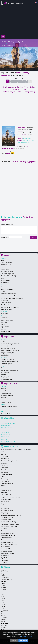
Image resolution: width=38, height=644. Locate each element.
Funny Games (5, 481)
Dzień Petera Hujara (7, 320)
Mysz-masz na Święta (7, 271)
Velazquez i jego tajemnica (9, 544)
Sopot (3, 616)
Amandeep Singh (26, 142)
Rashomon (5, 432)
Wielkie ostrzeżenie (7, 551)
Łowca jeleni (5, 562)
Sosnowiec (4, 618)
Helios (3, 409)
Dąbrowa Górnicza (6, 580)
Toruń (3, 621)
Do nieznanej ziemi (6, 364)
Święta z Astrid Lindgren (8, 535)
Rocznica (4, 325)
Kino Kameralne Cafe (7, 395)
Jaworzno (4, 587)
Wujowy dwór (5, 283)
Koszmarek (4, 492)
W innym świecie (6, 280)
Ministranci (4, 322)
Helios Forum (5, 391)
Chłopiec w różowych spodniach (10, 344)
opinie (28, 69)
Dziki (2, 477)
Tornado (4, 329)
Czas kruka (4, 291)
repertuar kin (8, 69)
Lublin (3, 595)
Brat (2, 260)
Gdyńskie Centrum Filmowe (9, 407)
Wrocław (4, 627)
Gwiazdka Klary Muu (7, 483)
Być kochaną (5, 456)
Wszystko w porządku (7, 353)
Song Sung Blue (6, 377)
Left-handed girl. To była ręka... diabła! (12, 298)
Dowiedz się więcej (27, 636)
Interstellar (5, 421)
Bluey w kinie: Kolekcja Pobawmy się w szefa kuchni (16, 450)
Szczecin (3, 620)
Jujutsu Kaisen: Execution (8, 348)
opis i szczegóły (17, 69)
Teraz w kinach (11, 447)
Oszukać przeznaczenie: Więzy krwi (11, 515)
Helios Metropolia (6, 393)
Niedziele (4, 375)
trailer (24, 69)
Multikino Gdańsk (6, 402)
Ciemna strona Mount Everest (10, 370)
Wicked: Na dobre (6, 331)
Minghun (5, 439)
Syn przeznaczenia (6, 309)
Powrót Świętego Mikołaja (9, 276)
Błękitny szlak (5, 318)
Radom (3, 608)
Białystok (4, 570)
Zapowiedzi (9, 337)
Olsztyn (3, 599)
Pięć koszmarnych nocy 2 (8, 274)
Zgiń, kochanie (5, 355)
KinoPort (4, 400)
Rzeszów (4, 614)
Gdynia (3, 583)
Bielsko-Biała (5, 572)
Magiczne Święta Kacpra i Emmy (10, 497)
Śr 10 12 (18, 81)
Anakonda (4, 368)
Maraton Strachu (7, 428)
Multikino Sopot (6, 413)
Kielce (3, 591)
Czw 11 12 (22, 81)
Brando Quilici (10, 45)
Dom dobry (4, 472)
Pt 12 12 (26, 81)
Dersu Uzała (5, 470)
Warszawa (4, 625)
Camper (3, 341)
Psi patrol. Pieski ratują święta (10, 526)
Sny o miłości (5, 327)
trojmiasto (14, 3)
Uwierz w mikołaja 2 (7, 542)
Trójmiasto (5, 623)
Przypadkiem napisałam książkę (10, 524)
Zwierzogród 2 (5, 314)
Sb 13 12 (30, 81)
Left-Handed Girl (6, 495)
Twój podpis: (5, 237)
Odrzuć (14, 640)
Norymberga (5, 300)
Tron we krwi (6, 434)
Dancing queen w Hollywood (9, 361)
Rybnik (3, 612)
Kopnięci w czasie (6, 265)
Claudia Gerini (26, 141)
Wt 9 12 (14, 81)
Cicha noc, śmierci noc (7, 346)
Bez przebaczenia (6, 287)
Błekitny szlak (5, 459)
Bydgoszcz (4, 574)
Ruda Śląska (5, 610)
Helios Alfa (4, 389)
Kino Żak (4, 398)
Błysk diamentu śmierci (8, 289)
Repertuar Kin (10, 383)
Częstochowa (5, 578)
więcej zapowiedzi (7, 379)
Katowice (4, 589)
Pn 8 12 (11, 81)
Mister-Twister (5, 372)
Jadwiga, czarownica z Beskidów (10, 296)
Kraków (3, 593)
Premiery (8, 255)
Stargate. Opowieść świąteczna (10, 307)
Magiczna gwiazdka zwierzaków (10, 350)
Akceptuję (23, 640)
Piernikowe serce (6, 303)
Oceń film (13, 151)
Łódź (2, 597)
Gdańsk (3, 581)
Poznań (3, 606)
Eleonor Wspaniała (6, 262)
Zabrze (3, 629)
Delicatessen (6, 425)
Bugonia (3, 454)
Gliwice (3, 585)
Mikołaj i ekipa (5, 269)
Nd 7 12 (8, 81)
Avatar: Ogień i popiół (7, 359)
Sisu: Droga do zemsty (8, 305)
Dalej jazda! (6, 437)
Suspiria (3, 278)
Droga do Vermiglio (7, 474)
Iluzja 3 (3, 486)
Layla (3, 267)
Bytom (3, 576)
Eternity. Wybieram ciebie (8, 294)
